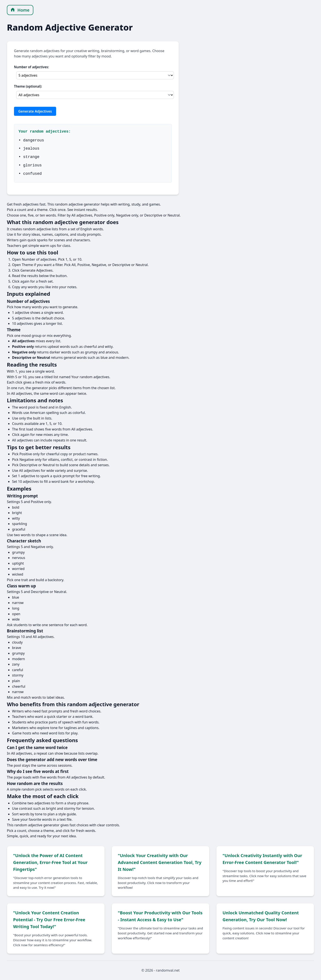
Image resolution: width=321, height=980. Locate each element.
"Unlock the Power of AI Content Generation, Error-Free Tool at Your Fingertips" (50, 862)
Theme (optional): (28, 86)
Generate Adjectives (35, 111)
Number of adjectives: (31, 67)
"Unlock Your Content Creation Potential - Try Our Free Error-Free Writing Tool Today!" (49, 920)
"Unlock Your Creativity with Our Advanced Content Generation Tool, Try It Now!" (160, 862)
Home (20, 10)
